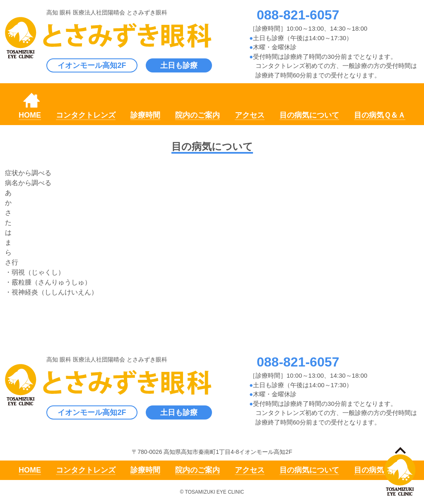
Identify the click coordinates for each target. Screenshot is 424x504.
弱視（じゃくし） (38, 272)
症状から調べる (28, 173)
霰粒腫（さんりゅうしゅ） (51, 282)
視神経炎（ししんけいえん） (55, 292)
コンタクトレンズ (86, 115)
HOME (30, 115)
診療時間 (145, 115)
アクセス (250, 115)
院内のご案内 (198, 115)
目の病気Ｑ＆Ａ (380, 115)
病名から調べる (28, 183)
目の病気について (309, 115)
